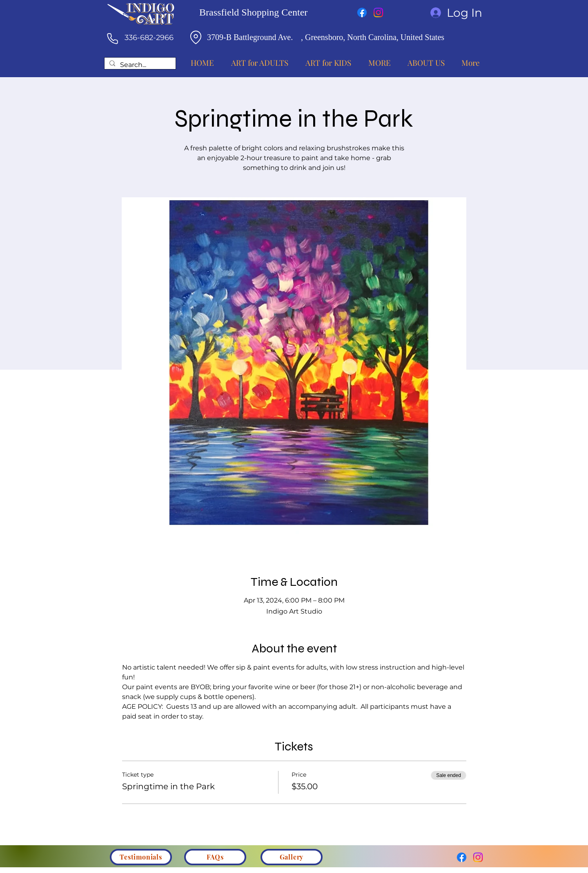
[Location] (196, 37)
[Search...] (139, 65)
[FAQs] (215, 857)
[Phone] (112, 38)
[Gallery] (292, 857)
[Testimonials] (141, 857)
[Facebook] (362, 12)
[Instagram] (378, 12)
